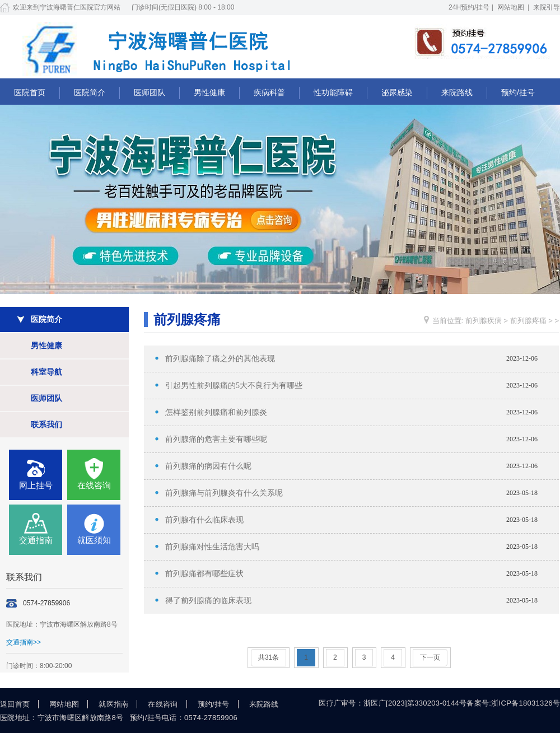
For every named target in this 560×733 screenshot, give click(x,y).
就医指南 (113, 704)
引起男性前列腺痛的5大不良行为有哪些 (234, 386)
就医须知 (94, 540)
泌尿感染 (397, 92)
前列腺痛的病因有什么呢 (208, 466)
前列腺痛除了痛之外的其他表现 (220, 359)
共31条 (269, 657)
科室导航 (46, 372)
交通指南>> (24, 642)
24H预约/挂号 (469, 7)
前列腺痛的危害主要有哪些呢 (216, 439)
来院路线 (457, 92)
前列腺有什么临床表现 (204, 520)
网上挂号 (36, 485)
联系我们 (46, 424)
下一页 (430, 657)
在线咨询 (94, 485)
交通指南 (36, 540)
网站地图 (511, 7)
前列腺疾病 (484, 321)
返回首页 (15, 704)
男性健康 (209, 92)
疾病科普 (269, 92)
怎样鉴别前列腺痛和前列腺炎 (216, 412)
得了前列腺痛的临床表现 (208, 601)
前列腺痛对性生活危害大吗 (212, 547)
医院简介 (90, 92)
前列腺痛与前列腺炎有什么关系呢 (224, 493)
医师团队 (150, 92)
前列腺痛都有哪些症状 (204, 574)
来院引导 (547, 7)
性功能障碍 (333, 92)
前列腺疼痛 (528, 321)
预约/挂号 (518, 92)
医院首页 (30, 92)
